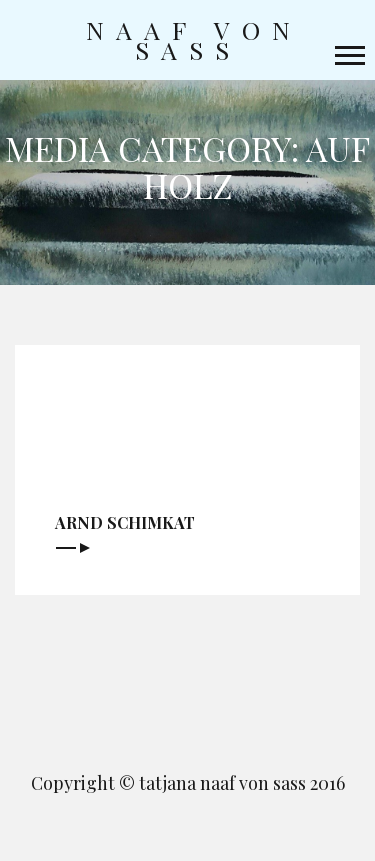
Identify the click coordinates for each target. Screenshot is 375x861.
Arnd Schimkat (125, 522)
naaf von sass (194, 40)
